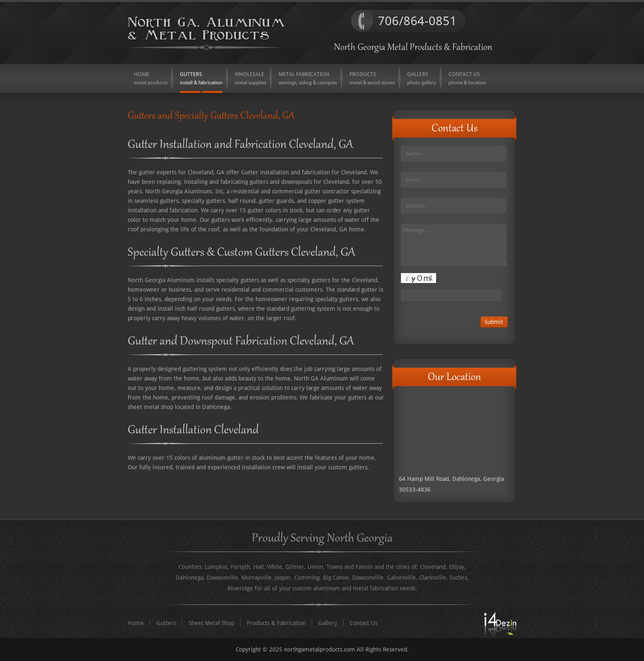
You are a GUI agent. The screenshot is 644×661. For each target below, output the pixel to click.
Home (136, 623)
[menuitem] (151, 78)
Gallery (328, 623)
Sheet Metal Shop (211, 623)
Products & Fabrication (276, 623)
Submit (494, 322)
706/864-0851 (417, 21)
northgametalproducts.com (320, 649)
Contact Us (364, 623)
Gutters (166, 623)
